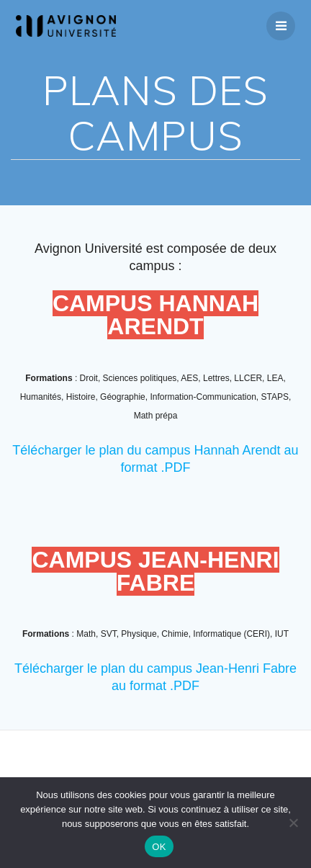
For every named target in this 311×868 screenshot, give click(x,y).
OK (159, 847)
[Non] (293, 823)
